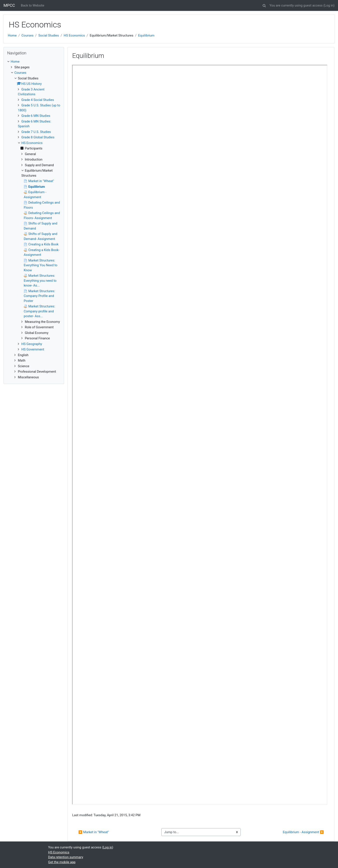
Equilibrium (146, 35)
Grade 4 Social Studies (38, 100)
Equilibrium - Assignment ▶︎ (303, 832)
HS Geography (32, 344)
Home (12, 35)
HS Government (33, 349)
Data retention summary (66, 857)
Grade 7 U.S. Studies (36, 132)
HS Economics (74, 35)
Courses (28, 35)
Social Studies (49, 35)
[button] (264, 5)
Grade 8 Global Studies (38, 137)
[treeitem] (34, 62)
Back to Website (33, 5)
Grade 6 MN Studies (36, 116)
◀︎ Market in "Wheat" (94, 832)
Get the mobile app (62, 862)
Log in (329, 5)
